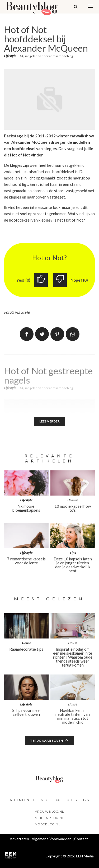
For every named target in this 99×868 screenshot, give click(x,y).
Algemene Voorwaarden (52, 839)
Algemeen (20, 800)
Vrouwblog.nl (49, 812)
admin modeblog (61, 56)
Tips (85, 800)
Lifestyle (10, 56)
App (73, 334)
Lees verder (49, 421)
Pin (57, 334)
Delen (27, 334)
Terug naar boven (46, 741)
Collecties (67, 800)
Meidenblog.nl (50, 818)
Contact (81, 839)
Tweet (42, 334)
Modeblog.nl (48, 824)
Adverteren (19, 839)
